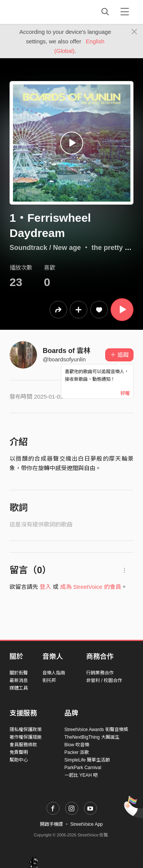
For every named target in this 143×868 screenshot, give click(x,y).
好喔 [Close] (125, 393)
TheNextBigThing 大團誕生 (92, 737)
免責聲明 (19, 752)
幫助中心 (19, 760)
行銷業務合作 (100, 673)
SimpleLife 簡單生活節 (87, 760)
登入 (45, 587)
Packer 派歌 (77, 752)
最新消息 (19, 680)
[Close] (134, 32)
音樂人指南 (54, 673)
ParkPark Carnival (83, 768)
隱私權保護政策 (26, 730)
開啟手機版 (51, 824)
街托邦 (49, 680)
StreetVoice (41, 12)
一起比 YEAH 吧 (81, 775)
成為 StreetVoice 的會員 (91, 587)
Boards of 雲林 (67, 351)
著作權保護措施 (26, 737)
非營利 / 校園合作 (104, 680)
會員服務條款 (23, 745)
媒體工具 (19, 688)
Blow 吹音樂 (77, 745)
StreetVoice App (86, 824)
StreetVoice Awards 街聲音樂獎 (96, 730)
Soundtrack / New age (45, 248)
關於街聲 (19, 673)
